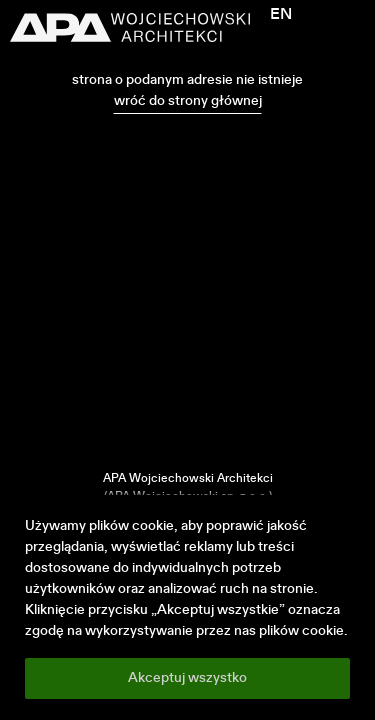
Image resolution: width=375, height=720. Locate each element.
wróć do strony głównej (188, 101)
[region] (187, 607)
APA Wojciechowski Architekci (188, 479)
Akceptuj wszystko (187, 678)
